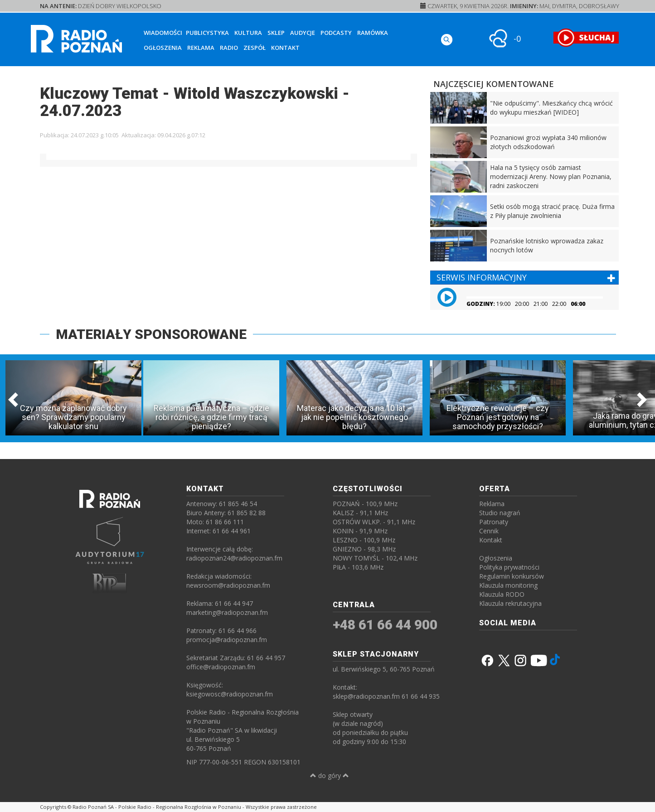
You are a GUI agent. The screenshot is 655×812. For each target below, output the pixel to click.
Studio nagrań (500, 513)
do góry (330, 776)
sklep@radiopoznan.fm (366, 696)
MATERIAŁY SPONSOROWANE (151, 334)
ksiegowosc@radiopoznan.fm (230, 694)
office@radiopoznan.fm (221, 667)
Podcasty (336, 33)
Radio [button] (229, 48)
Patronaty (494, 522)
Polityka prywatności (509, 567)
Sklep (276, 33)
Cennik (489, 531)
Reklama (201, 48)
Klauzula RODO (502, 594)
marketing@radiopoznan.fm (227, 612)
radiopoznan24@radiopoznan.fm (234, 558)
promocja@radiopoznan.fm (227, 640)
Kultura (248, 33)
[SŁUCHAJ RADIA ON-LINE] (586, 38)
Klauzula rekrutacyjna (510, 603)
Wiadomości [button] (163, 33)
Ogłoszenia (163, 48)
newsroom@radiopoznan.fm (228, 585)
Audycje (303, 33)
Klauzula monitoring (508, 585)
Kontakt (285, 48)
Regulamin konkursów (512, 576)
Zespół (255, 48)
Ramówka (373, 33)
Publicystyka (207, 33)
